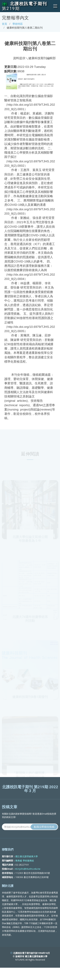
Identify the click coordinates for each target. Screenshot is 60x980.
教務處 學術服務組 (25, 867)
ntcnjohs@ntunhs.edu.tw (28, 875)
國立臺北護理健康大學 (27, 862)
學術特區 (18, 24)
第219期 (11, 8)
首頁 (4, 24)
